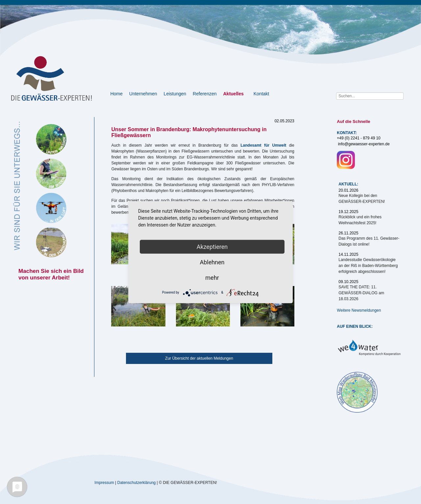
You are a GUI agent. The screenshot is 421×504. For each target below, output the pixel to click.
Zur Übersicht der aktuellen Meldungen (199, 358)
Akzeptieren (212, 246)
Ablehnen (212, 262)
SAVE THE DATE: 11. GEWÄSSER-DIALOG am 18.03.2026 (361, 293)
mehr (212, 277)
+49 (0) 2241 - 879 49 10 (359, 138)
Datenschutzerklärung (137, 482)
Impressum (104, 482)
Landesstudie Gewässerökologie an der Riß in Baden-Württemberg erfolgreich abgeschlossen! (368, 266)
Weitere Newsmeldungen (359, 310)
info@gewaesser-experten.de (364, 144)
